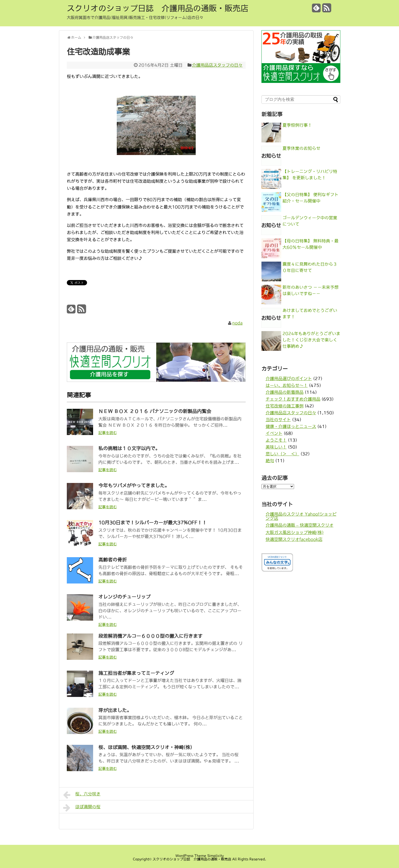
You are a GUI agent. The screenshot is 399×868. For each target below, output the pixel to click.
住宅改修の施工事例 (285, 406)
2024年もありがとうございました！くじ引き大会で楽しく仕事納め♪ (311, 340)
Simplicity (216, 856)
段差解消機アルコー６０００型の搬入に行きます (150, 636)
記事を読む (108, 433)
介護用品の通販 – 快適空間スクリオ (300, 525)
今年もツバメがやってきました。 (134, 486)
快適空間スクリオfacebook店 (294, 539)
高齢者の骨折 (113, 560)
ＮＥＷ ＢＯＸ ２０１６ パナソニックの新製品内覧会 (155, 411)
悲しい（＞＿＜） (282, 454)
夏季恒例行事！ (297, 125)
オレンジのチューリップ (124, 597)
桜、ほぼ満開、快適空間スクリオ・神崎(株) (145, 747)
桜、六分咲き (82, 795)
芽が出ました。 (115, 710)
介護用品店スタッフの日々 (217, 65)
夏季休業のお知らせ (301, 148)
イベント (274, 433)
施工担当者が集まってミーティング (136, 673)
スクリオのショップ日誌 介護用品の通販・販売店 (158, 8)
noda (237, 323)
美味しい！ (276, 447)
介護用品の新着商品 (285, 392)
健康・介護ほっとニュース (291, 426)
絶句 (270, 461)
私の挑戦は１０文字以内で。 (129, 448)
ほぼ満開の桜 (82, 808)
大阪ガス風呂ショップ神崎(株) (295, 532)
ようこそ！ (276, 440)
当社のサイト (278, 420)
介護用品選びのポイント (289, 378)
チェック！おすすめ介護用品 (293, 399)
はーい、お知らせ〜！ (287, 385)
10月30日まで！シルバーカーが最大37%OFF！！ (153, 523)
